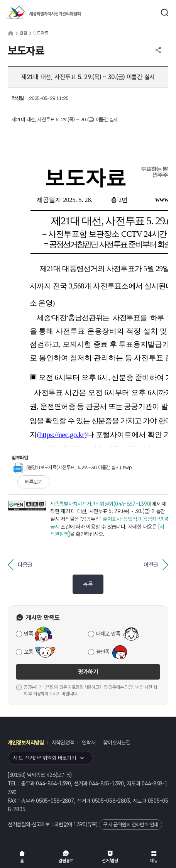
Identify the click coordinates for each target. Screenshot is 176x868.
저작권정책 (63, 743)
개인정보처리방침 (26, 743)
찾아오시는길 (117, 743)
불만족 (103, 652)
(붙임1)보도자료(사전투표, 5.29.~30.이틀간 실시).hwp (73, 467)
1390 (80, 824)
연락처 (89, 743)
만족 (28, 634)
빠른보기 (33, 482)
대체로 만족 (108, 634)
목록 (88, 584)
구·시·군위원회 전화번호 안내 (130, 825)
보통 (28, 652)
